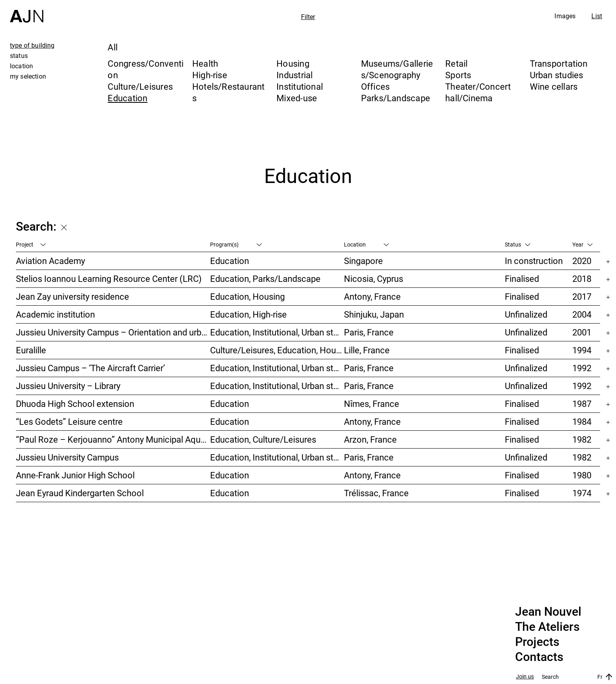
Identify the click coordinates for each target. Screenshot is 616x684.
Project (31, 244)
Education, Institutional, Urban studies (277, 332)
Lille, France (367, 350)
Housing (293, 63)
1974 (582, 493)
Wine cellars (554, 86)
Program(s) (236, 244)
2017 (582, 296)
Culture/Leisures (140, 86)
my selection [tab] (28, 76)
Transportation (559, 63)
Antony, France (372, 296)
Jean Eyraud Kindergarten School (80, 493)
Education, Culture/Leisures (263, 439)
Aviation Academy (50, 261)
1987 (582, 404)
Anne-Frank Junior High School (75, 475)
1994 (582, 350)
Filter (308, 17)
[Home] (27, 11)
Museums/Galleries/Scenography (397, 69)
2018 (582, 278)
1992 (582, 368)
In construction (534, 261)
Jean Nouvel (548, 612)
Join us (525, 677)
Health (205, 63)
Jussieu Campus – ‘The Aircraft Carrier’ (90, 368)
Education (127, 98)
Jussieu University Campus (67, 457)
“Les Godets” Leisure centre (69, 421)
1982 (582, 439)
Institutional (300, 86)
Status (518, 244)
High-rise (210, 75)
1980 (582, 475)
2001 (582, 332)
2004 (582, 314)
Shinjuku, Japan (374, 314)
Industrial (294, 75)
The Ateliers (547, 627)
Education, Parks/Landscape (265, 278)
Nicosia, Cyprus (374, 278)
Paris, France (369, 332)
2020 (582, 261)
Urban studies (557, 75)
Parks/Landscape (396, 98)
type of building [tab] (32, 45)
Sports (458, 75)
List (597, 16)
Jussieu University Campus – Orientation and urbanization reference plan (113, 332)
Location (366, 244)
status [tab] (19, 56)
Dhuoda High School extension (75, 404)
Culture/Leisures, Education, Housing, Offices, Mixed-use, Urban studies (277, 350)
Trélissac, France (376, 493)
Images (565, 16)
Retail (456, 63)
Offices (376, 86)
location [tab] (21, 66)
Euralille (31, 350)
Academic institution (55, 314)
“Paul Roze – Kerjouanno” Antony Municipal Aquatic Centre (113, 439)
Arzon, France (370, 439)
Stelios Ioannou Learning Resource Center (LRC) (109, 278)
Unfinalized (526, 314)
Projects (537, 642)
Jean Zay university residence (72, 296)
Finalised (522, 278)
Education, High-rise (248, 314)
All (113, 47)
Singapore (363, 261)
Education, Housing (247, 296)
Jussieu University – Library (68, 386)
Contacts (539, 657)
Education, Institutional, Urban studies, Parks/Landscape (277, 457)
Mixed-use (297, 98)
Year (582, 244)
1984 (582, 421)
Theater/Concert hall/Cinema (478, 92)
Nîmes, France (372, 404)
